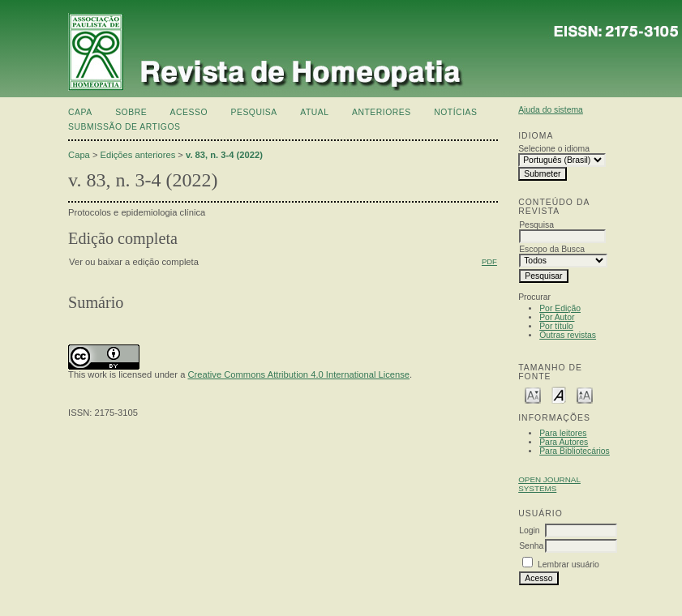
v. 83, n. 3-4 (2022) (224, 155)
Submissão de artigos (124, 127)
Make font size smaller (533, 394)
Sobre (131, 112)
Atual (314, 112)
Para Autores (564, 442)
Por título (556, 326)
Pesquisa (253, 112)
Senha (531, 546)
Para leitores (563, 433)
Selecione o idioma (554, 149)
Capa (80, 112)
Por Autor (557, 317)
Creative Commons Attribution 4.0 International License (298, 374)
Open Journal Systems (549, 484)
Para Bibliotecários (575, 451)
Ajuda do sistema (551, 110)
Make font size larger (585, 394)
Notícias (455, 112)
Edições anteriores (138, 155)
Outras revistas (568, 335)
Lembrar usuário (568, 565)
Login (529, 530)
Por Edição (560, 308)
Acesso (189, 112)
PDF (489, 261)
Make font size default (559, 394)
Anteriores (382, 112)
